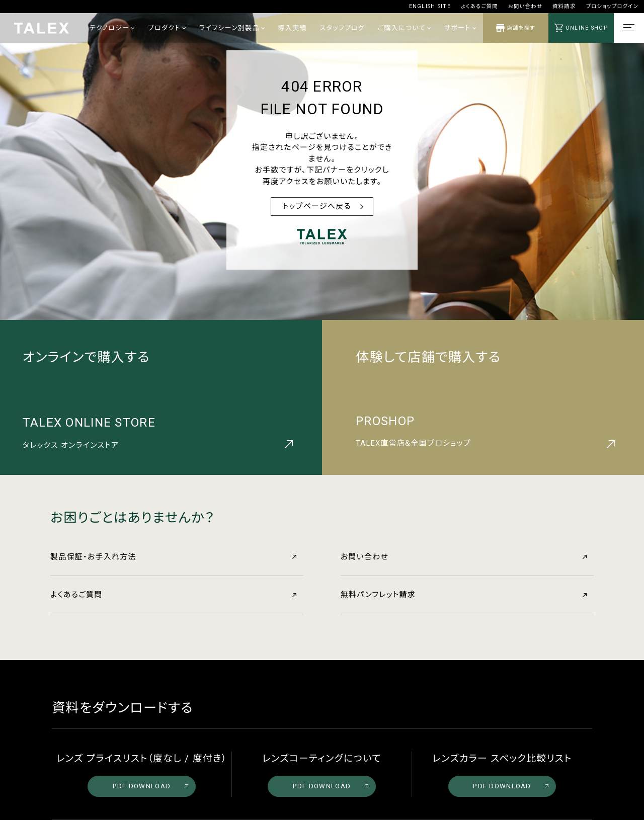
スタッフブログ (342, 28)
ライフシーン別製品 (232, 28)
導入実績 (292, 28)
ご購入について (405, 28)
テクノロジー (112, 28)
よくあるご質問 (479, 6)
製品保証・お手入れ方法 (173, 557)
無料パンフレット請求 (464, 595)
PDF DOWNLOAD (150, 786)
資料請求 (564, 6)
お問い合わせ (525, 6)
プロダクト (167, 28)
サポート (460, 28)
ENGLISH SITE (430, 6)
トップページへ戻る (317, 206)
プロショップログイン (612, 6)
